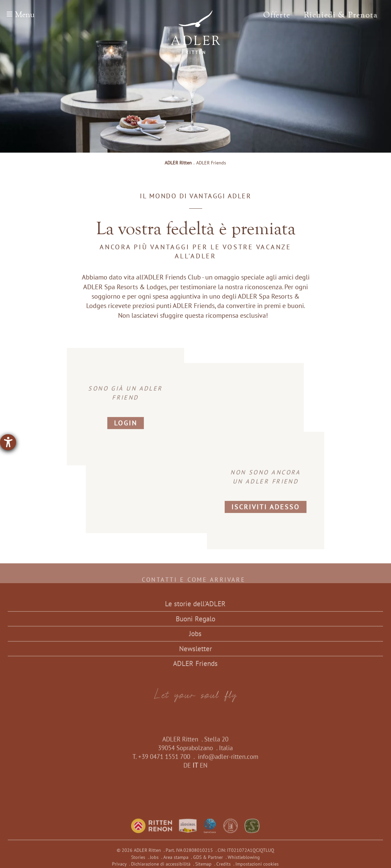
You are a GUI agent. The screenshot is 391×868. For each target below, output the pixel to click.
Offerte (277, 15)
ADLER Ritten (178, 163)
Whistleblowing (244, 860)
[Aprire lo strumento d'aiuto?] (8, 442)
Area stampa (176, 860)
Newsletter (195, 651)
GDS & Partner (208, 860)
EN (204, 768)
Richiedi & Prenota (341, 15)
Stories (138, 860)
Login (126, 426)
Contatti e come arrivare (196, 583)
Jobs (195, 636)
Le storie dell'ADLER (195, 606)
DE (187, 768)
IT (195, 768)
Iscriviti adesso (266, 510)
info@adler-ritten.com (228, 759)
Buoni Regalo (195, 622)
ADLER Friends (195, 666)
